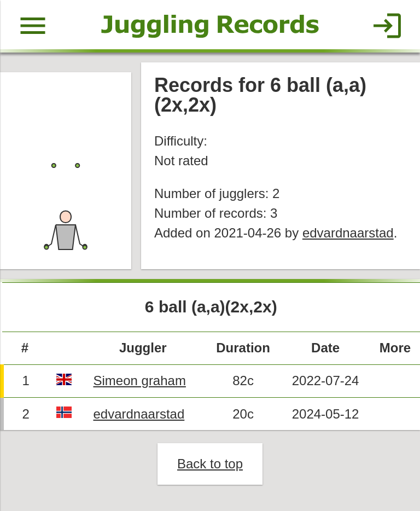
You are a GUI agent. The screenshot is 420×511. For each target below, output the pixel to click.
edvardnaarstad (348, 233)
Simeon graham (139, 381)
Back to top (210, 464)
